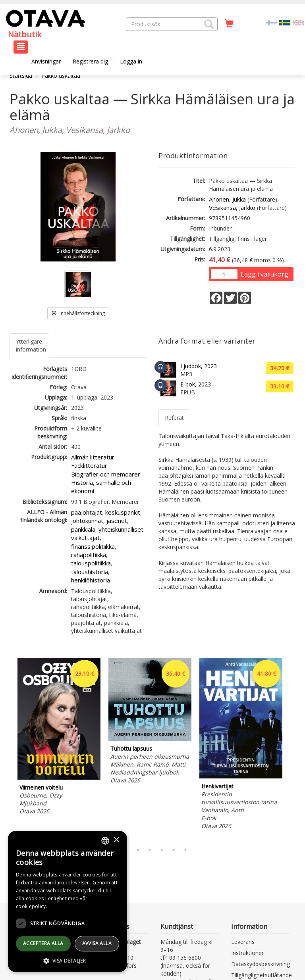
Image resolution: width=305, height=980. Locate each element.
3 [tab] (138, 850)
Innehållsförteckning (78, 313)
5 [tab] (162, 850)
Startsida (21, 76)
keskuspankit (123, 512)
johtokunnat (87, 521)
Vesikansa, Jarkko (232, 208)
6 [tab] (174, 850)
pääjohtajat (87, 512)
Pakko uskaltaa (61, 76)
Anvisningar (46, 61)
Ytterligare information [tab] (31, 345)
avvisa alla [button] (97, 943)
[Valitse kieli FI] (271, 22)
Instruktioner (247, 953)
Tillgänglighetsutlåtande (262, 975)
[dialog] (68, 901)
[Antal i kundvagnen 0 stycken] (229, 24)
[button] (209, 24)
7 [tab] (185, 850)
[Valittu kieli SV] (285, 22)
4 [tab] (150, 850)
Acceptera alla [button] (43, 943)
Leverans (243, 942)
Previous (8, 749)
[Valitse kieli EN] (298, 22)
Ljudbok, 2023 (199, 366)
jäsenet (117, 521)
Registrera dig (90, 61)
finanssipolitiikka (93, 546)
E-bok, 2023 (196, 384)
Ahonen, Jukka (227, 199)
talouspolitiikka (91, 563)
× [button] (116, 840)
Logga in (131, 61)
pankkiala (83, 529)
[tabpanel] (59, 738)
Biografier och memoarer (106, 474)
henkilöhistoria (91, 580)
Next (291, 749)
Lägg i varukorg (264, 274)
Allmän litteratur (93, 457)
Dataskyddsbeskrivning (261, 964)
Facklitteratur (89, 465)
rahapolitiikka (89, 555)
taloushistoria (90, 572)
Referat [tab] (174, 418)
